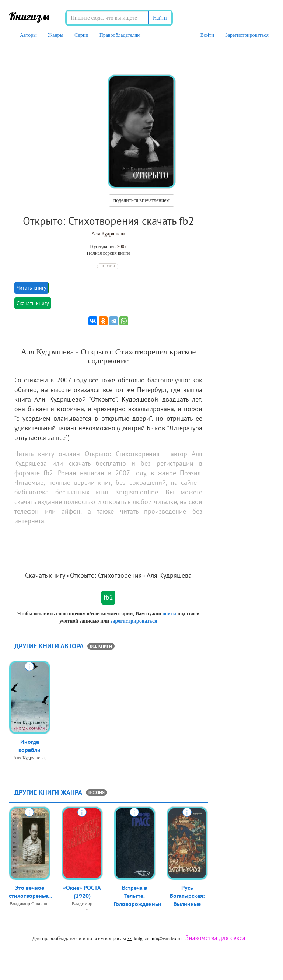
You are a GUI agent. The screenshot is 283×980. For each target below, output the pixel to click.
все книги (101, 646)
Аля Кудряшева (108, 234)
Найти (160, 18)
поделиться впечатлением (141, 200)
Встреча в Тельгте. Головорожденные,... (141, 896)
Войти (207, 35)
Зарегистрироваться (247, 35)
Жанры (56, 35)
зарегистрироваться (134, 621)
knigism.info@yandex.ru (154, 939)
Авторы (28, 35)
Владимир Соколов (29, 904)
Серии (81, 35)
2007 (122, 246)
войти (169, 614)
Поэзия (108, 266)
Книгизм (29, 16)
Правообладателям (120, 35)
